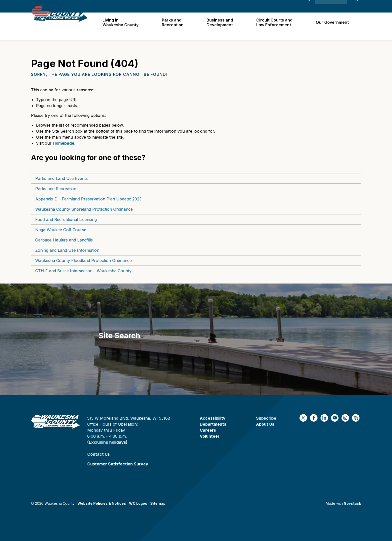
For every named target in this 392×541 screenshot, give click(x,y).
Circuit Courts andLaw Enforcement (276, 26)
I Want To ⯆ (331, 6)
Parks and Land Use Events (61, 178)
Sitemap (158, 503)
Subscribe (266, 418)
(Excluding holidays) (107, 442)
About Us (265, 424)
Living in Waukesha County (124, 26)
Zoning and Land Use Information (67, 250)
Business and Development (222, 26)
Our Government (333, 26)
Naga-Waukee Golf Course (61, 230)
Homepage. (64, 143)
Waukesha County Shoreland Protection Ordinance (84, 209)
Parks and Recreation (175, 26)
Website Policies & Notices (102, 503)
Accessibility (298, 6)
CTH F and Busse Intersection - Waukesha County (83, 271)
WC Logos (138, 503)
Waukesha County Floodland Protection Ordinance (83, 260)
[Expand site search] (356, 6)
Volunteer (210, 436)
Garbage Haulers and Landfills (64, 240)
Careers (251, 6)
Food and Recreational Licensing (66, 219)
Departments (213, 424)
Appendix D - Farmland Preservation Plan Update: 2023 (88, 199)
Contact (272, 6)
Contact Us (98, 454)
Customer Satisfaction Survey (118, 464)
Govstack (352, 503)
